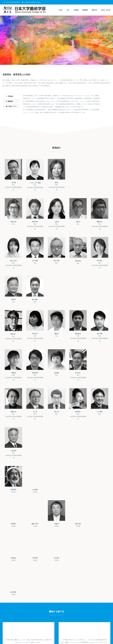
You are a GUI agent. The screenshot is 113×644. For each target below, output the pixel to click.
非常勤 (13, 491)
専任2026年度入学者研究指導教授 (13, 186)
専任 (13, 223)
